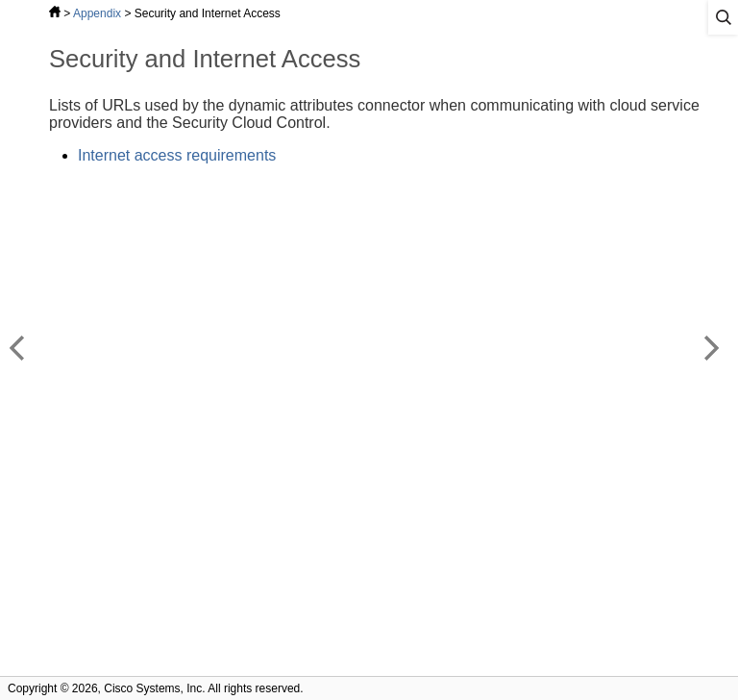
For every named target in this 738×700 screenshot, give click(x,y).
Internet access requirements (177, 155)
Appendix (97, 13)
